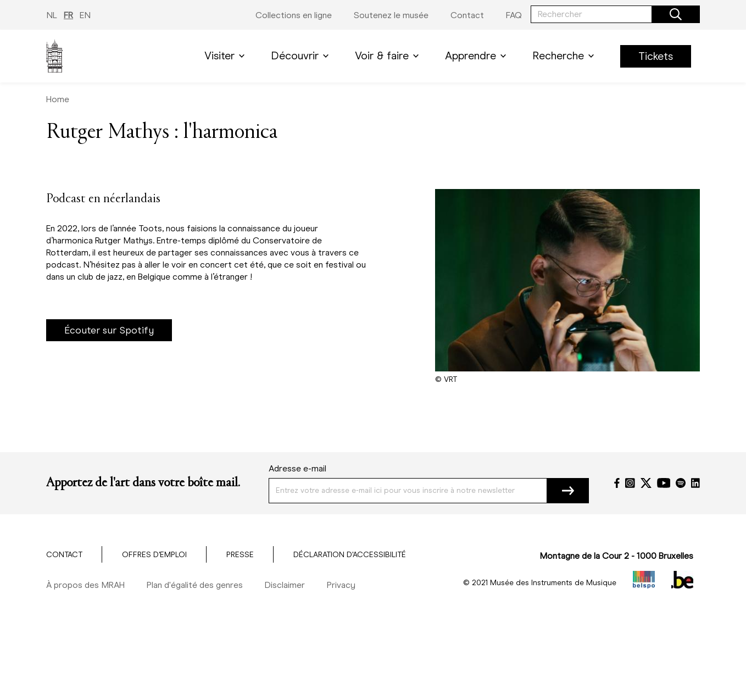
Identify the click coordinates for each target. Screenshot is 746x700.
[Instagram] (630, 483)
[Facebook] (617, 483)
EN (85, 15)
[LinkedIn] (695, 483)
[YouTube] (664, 483)
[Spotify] (681, 483)
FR (68, 15)
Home (58, 99)
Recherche (565, 56)
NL (52, 15)
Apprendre (478, 56)
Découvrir (302, 56)
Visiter (227, 56)
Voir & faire (389, 56)
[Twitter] (646, 483)
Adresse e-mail (297, 468)
